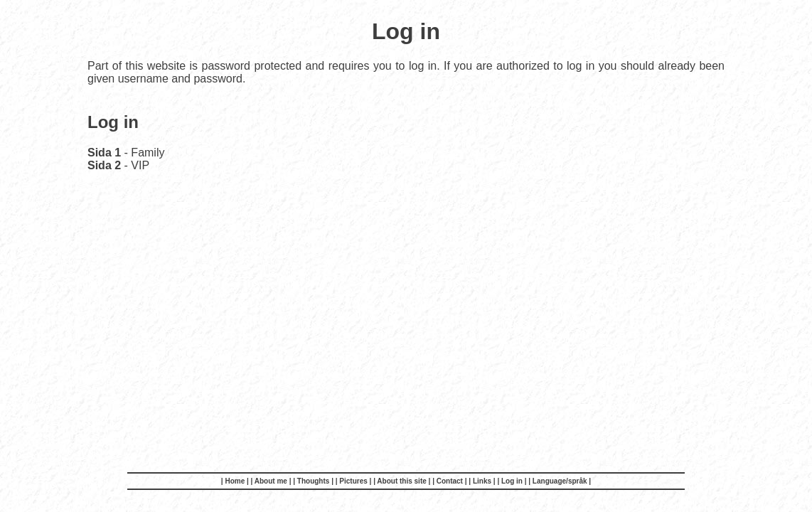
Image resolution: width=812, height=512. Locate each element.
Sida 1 (104, 153)
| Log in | (513, 481)
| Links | (483, 481)
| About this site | (403, 481)
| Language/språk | (560, 481)
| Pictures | (354, 481)
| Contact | (450, 481)
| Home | (236, 481)
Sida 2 (104, 165)
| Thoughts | (314, 481)
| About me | (272, 481)
